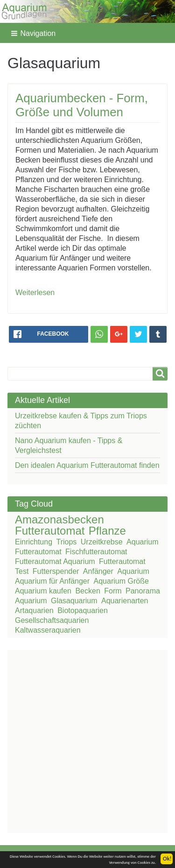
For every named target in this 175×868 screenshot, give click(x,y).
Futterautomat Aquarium (55, 561)
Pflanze (107, 531)
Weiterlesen (35, 293)
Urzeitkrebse (102, 542)
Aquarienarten (125, 601)
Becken (87, 591)
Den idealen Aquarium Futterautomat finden (87, 465)
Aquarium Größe (121, 581)
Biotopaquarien (83, 610)
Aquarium (133, 571)
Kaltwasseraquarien (48, 630)
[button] (33, 33)
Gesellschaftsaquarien (52, 620)
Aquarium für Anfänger (52, 581)
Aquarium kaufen (43, 591)
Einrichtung (34, 542)
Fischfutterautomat (96, 552)
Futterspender (56, 571)
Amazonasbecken (59, 519)
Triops (67, 542)
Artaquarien (34, 610)
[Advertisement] (87, 740)
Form (113, 591)
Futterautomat (50, 531)
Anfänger (98, 571)
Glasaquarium (74, 601)
